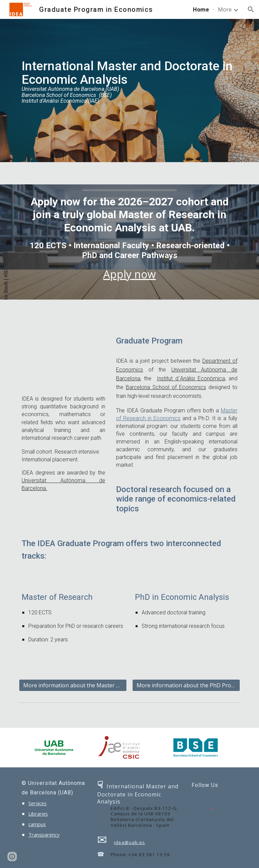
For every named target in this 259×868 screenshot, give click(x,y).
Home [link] (201, 9)
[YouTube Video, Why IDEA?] (63, 360)
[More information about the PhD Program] (186, 685)
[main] (129, 91)
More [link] (225, 9)
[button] (251, 9)
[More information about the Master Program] (73, 685)
